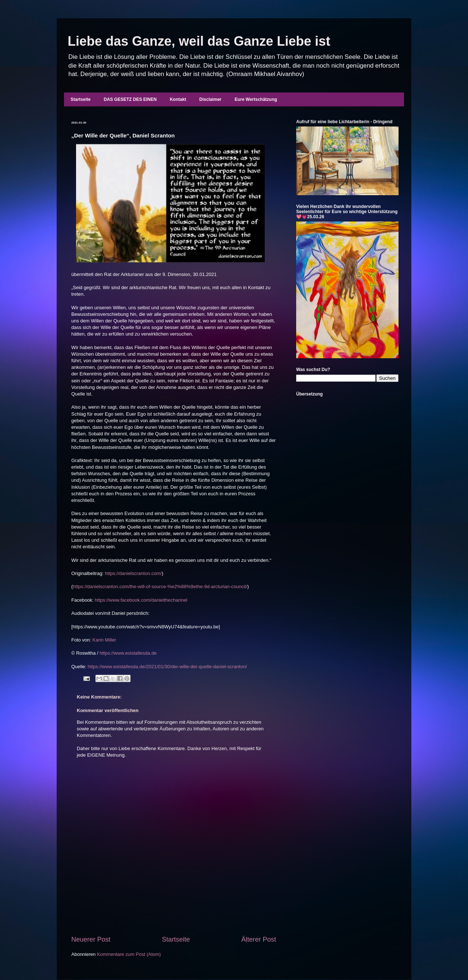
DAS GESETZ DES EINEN (130, 99)
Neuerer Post (91, 939)
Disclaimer (210, 99)
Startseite (81, 99)
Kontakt (178, 99)
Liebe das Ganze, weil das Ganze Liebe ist (199, 41)
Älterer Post (259, 939)
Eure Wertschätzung (256, 99)
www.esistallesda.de (135, 653)
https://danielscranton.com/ (133, 573)
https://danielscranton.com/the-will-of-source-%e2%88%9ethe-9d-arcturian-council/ (160, 587)
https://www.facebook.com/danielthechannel (141, 600)
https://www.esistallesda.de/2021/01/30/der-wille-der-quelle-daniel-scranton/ (167, 667)
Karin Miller (104, 640)
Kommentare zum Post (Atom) (129, 954)
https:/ (106, 653)
